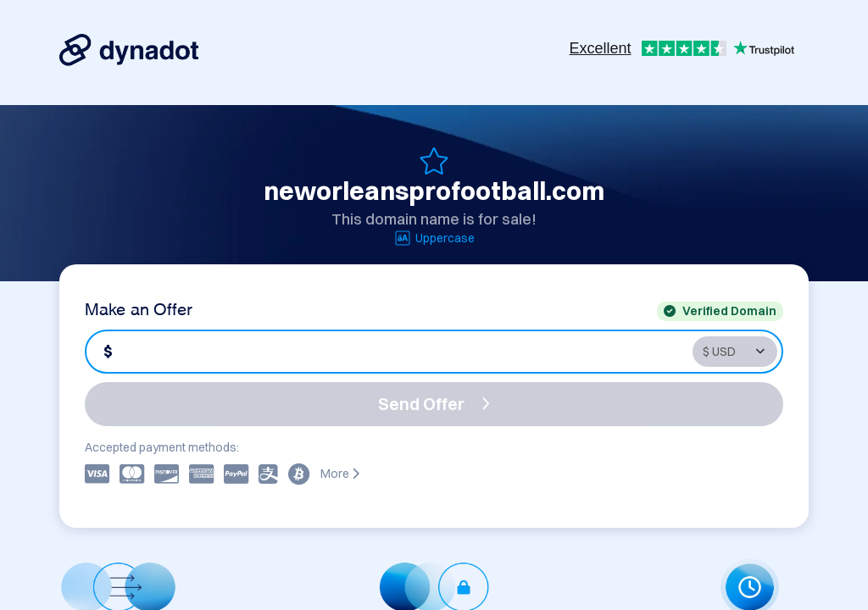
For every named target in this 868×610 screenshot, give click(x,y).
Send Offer (434, 404)
